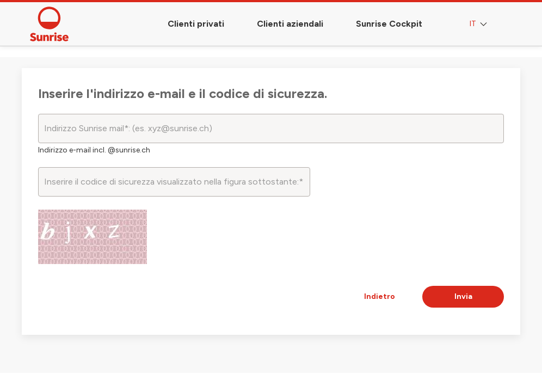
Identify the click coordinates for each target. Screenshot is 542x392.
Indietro (380, 296)
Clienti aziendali (290, 24)
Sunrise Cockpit (389, 24)
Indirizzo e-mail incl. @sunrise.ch (94, 150)
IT (479, 24)
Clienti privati (196, 24)
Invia (463, 296)
